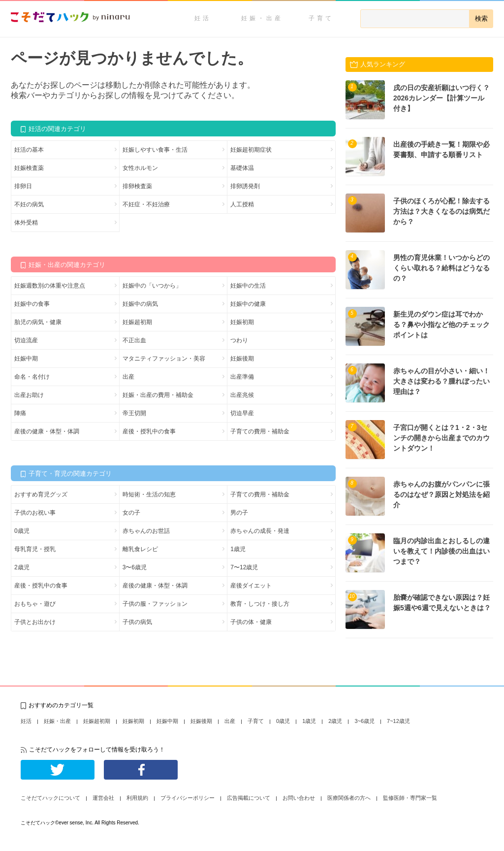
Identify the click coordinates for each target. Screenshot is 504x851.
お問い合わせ (299, 798)
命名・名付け (32, 377)
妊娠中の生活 (248, 286)
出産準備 (242, 377)
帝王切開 (134, 413)
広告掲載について (249, 798)
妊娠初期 (242, 322)
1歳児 (238, 549)
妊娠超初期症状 (251, 150)
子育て (321, 18)
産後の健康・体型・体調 (47, 431)
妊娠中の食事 (32, 304)
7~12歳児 (398, 721)
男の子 (239, 513)
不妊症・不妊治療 (146, 204)
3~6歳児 (364, 721)
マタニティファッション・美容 (164, 359)
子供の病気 (137, 622)
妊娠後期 (242, 359)
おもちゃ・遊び (35, 604)
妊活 (203, 18)
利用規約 (137, 798)
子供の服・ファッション (155, 604)
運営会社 (103, 798)
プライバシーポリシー (188, 798)
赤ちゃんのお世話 (146, 531)
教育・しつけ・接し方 (260, 604)
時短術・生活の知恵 (149, 494)
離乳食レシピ (140, 549)
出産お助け (29, 395)
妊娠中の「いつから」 (152, 286)
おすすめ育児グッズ (41, 494)
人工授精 (242, 204)
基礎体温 (242, 168)
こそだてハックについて (50, 798)
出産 (128, 377)
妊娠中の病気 (140, 304)
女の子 (131, 513)
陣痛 (20, 413)
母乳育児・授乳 (35, 549)
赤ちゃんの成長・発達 (260, 531)
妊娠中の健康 (248, 304)
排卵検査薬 (137, 186)
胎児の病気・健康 (38, 322)
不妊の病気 (29, 204)
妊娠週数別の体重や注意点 (50, 286)
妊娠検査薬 (29, 168)
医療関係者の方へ (349, 798)
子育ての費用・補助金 (260, 431)
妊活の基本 (29, 150)
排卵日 (23, 186)
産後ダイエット (251, 586)
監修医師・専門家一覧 (410, 798)
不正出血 (134, 340)
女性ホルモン (140, 168)
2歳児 (22, 567)
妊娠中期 (26, 359)
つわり (239, 340)
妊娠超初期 (137, 322)
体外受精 (26, 223)
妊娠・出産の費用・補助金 (158, 395)
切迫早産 (242, 413)
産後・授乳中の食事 (149, 431)
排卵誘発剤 (245, 186)
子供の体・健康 (251, 622)
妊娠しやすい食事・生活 (155, 150)
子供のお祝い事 (35, 513)
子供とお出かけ (35, 622)
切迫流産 (26, 340)
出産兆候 (242, 395)
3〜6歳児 (135, 567)
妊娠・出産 (262, 18)
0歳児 (22, 531)
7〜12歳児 (244, 567)
